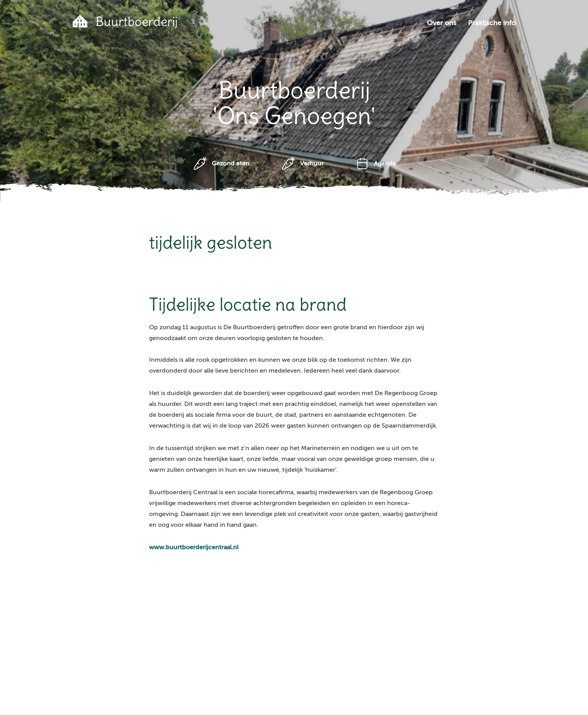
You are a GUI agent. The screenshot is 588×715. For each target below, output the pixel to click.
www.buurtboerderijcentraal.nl (194, 547)
